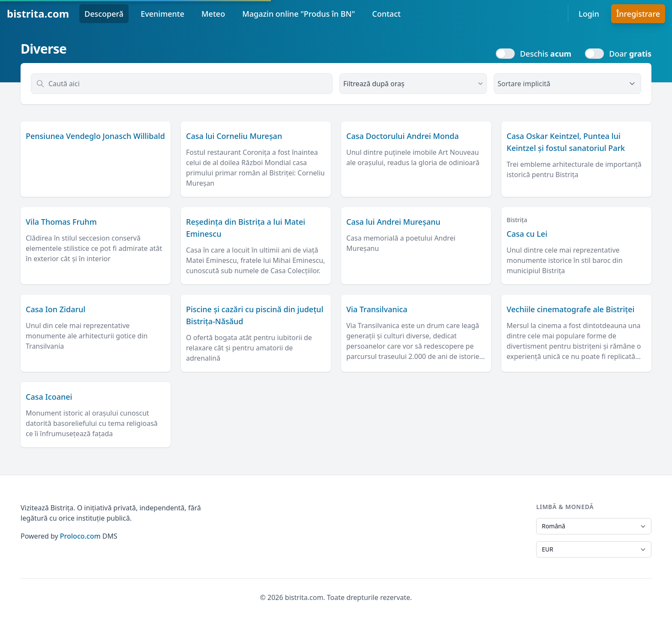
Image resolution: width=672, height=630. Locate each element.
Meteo (213, 14)
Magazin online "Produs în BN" (298, 14)
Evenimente (162, 14)
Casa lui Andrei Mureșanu (393, 222)
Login (589, 14)
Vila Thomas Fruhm (61, 222)
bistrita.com (38, 14)
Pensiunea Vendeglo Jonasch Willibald (95, 136)
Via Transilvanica (377, 309)
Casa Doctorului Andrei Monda (403, 136)
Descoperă (104, 14)
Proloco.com (80, 536)
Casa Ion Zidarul (55, 309)
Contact (386, 14)
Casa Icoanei (49, 397)
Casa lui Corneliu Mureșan (234, 136)
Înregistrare (638, 14)
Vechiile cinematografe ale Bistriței (570, 309)
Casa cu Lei (527, 234)
